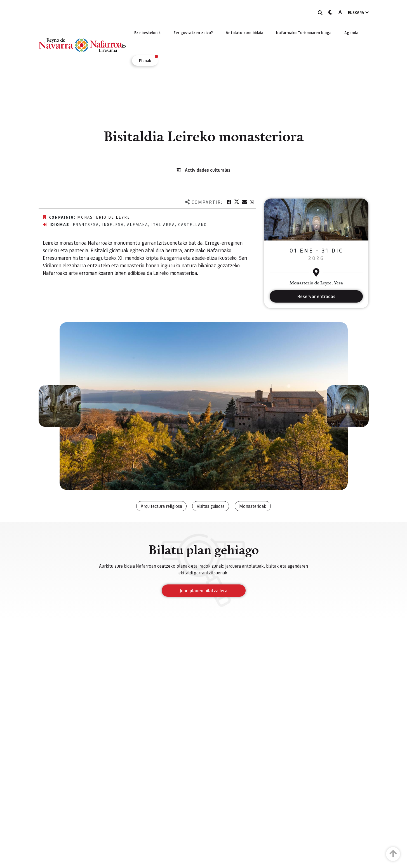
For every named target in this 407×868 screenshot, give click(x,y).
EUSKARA (358, 12)
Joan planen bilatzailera (203, 590)
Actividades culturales (208, 170)
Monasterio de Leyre (104, 217)
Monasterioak (253, 506)
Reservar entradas (316, 296)
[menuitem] (147, 32)
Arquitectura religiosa (161, 506)
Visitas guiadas (211, 506)
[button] (60, 406)
